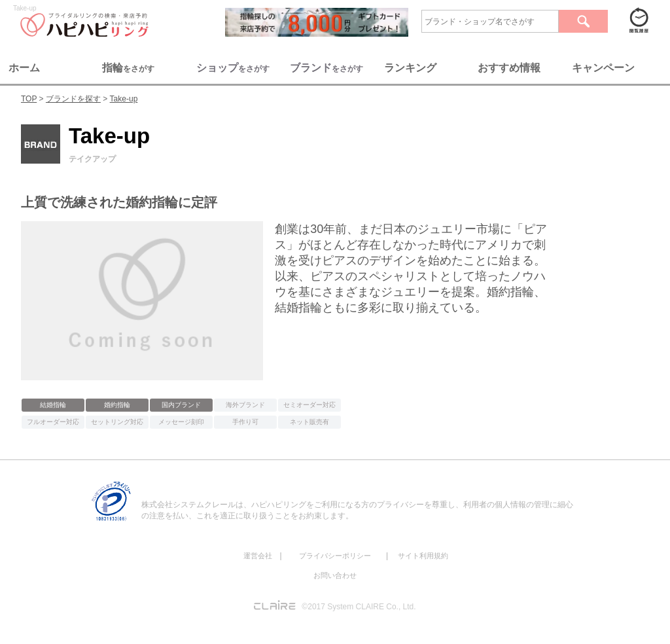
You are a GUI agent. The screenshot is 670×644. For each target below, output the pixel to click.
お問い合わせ (335, 575)
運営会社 (258, 556)
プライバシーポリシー (335, 556)
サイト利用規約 (423, 556)
